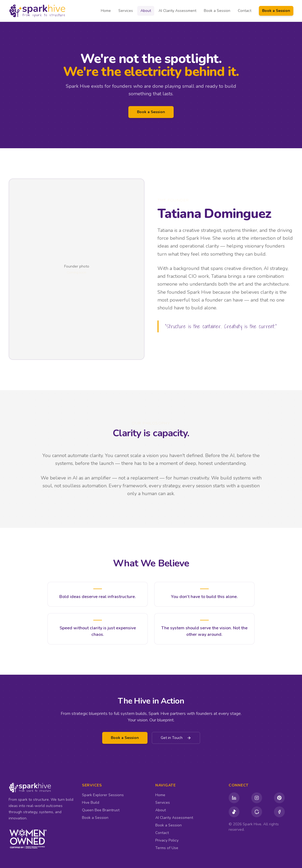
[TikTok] (234, 812)
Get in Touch (176, 738)
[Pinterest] (279, 798)
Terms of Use (167, 848)
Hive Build (91, 803)
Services (126, 11)
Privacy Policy (167, 840)
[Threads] (257, 812)
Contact (245, 11)
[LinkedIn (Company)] (234, 798)
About (146, 11)
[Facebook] (279, 812)
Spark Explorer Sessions (103, 795)
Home (106, 11)
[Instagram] (257, 798)
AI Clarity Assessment (177, 11)
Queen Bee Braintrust (101, 810)
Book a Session (217, 11)
